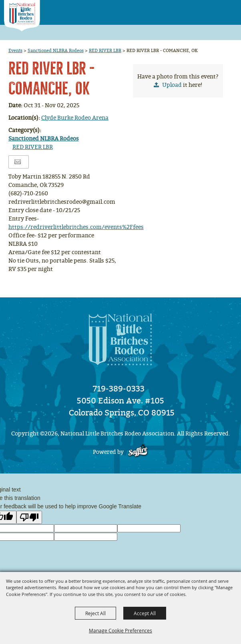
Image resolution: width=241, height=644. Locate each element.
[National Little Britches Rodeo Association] (22, 16)
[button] (213, 10)
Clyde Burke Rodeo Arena (75, 118)
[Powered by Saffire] (138, 452)
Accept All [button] (145, 613)
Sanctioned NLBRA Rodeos (56, 50)
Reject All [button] (95, 613)
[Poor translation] (29, 517)
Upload (172, 85)
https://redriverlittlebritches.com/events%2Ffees (76, 227)
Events (15, 50)
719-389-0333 (119, 389)
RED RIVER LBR (105, 50)
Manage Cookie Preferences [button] (120, 630)
